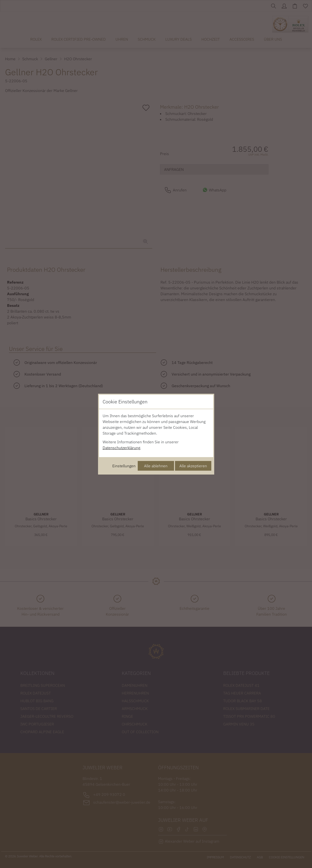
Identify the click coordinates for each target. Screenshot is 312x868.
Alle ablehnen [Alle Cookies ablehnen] (156, 466)
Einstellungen (124, 466)
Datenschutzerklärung (121, 448)
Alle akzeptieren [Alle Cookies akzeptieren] (193, 466)
